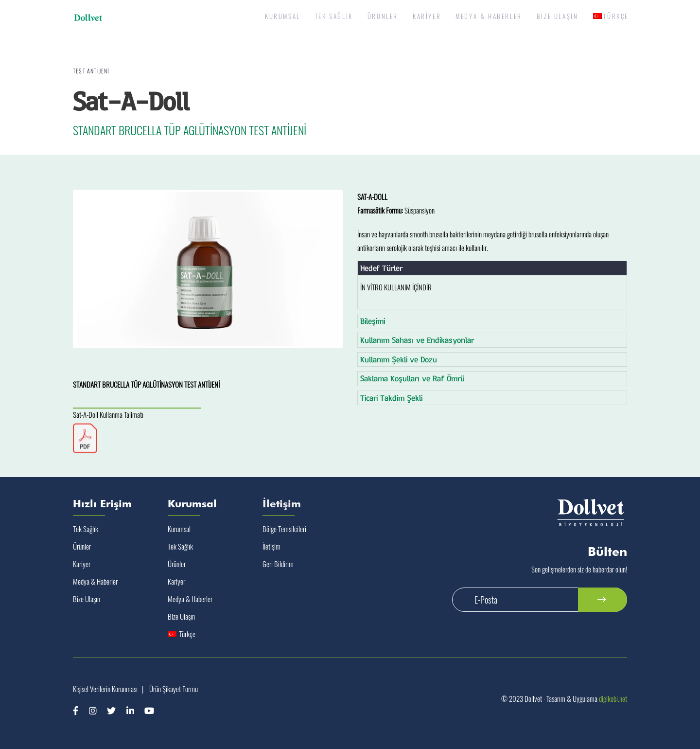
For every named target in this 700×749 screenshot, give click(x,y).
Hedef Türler (381, 268)
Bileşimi (373, 321)
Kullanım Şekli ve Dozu (399, 359)
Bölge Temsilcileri (284, 529)
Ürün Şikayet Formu (174, 689)
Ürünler (82, 546)
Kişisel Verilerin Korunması (105, 689)
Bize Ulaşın (87, 599)
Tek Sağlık (86, 529)
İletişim (271, 546)
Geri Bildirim (278, 564)
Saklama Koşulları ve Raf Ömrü (412, 378)
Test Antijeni (91, 71)
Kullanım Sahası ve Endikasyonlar (417, 340)
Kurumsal (179, 529)
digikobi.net (613, 698)
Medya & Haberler (95, 581)
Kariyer (82, 564)
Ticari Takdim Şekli (391, 398)
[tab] (492, 268)
